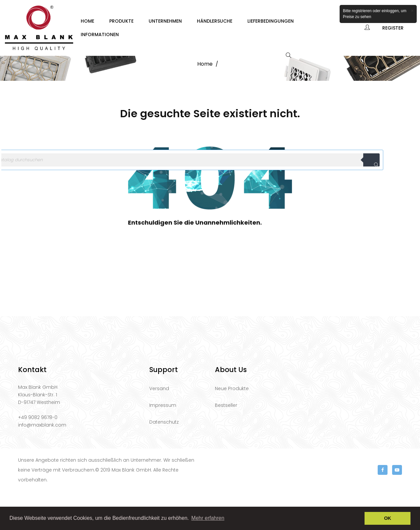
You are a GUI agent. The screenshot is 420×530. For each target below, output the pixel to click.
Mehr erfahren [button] (208, 518)
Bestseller (226, 444)
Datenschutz (164, 461)
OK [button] (388, 518)
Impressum (163, 444)
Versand (159, 427)
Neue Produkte (232, 427)
